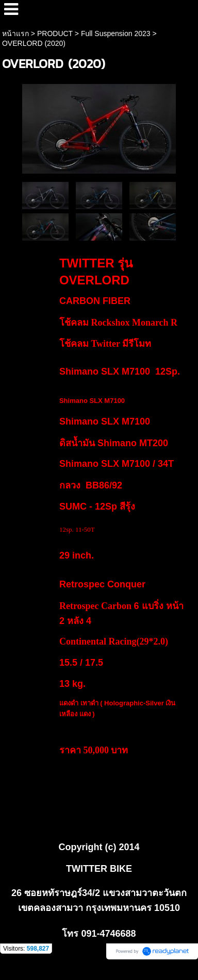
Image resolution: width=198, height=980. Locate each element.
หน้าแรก (15, 33)
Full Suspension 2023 (116, 33)
